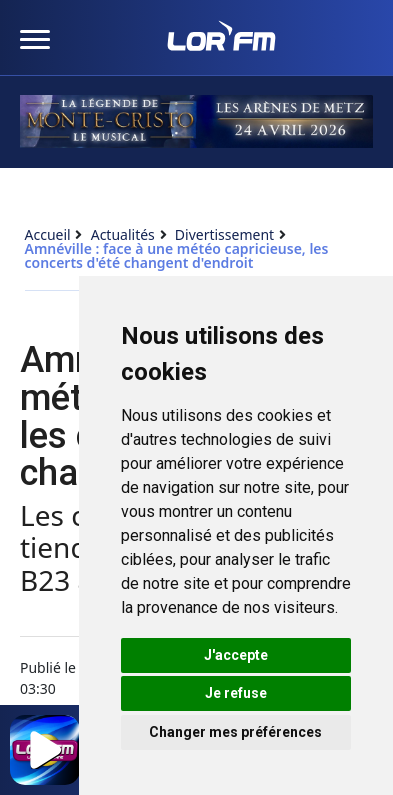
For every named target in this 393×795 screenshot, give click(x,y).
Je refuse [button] (236, 693)
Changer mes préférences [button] (235, 732)
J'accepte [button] (236, 655)
